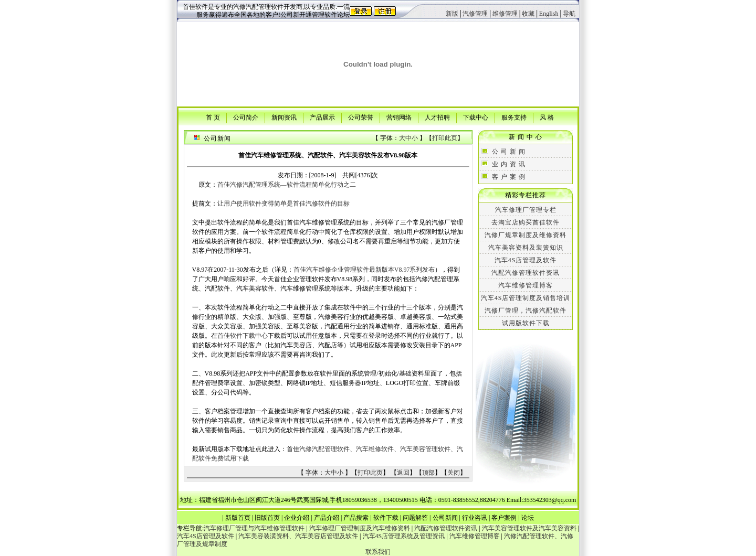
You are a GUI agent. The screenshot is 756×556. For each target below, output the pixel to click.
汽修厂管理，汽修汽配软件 (526, 311)
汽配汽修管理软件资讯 (526, 273)
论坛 (528, 518)
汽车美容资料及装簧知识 (526, 248)
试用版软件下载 (526, 323)
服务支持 (514, 117)
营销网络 (399, 117)
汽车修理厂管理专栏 (526, 210)
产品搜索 (356, 518)
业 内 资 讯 (509, 164)
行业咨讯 (475, 518)
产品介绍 (327, 518)
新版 (452, 14)
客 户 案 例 (509, 177)
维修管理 (505, 14)
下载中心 (476, 117)
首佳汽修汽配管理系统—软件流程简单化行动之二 (287, 185)
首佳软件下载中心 (243, 336)
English (549, 14)
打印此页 (445, 138)
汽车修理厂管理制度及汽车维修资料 (360, 528)
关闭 (454, 473)
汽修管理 (475, 14)
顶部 (428, 473)
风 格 (547, 117)
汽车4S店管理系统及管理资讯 (404, 536)
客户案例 (504, 518)
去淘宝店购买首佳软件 (526, 222)
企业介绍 (297, 518)
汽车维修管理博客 (526, 285)
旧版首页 (267, 518)
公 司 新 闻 (509, 152)
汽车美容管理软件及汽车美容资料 (529, 528)
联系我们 (378, 552)
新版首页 (238, 518)
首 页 (213, 117)
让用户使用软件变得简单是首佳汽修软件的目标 (283, 204)
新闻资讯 (284, 117)
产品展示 (322, 117)
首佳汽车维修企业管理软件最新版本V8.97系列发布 (364, 270)
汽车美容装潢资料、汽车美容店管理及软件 (298, 536)
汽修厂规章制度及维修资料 (526, 235)
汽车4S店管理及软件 (526, 260)
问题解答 (415, 518)
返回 (403, 473)
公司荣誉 (361, 117)
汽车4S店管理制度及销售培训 (526, 298)
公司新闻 (445, 518)
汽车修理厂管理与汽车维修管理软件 (254, 528)
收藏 (528, 14)
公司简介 (246, 117)
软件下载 (386, 518)
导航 (569, 14)
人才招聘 (437, 117)
